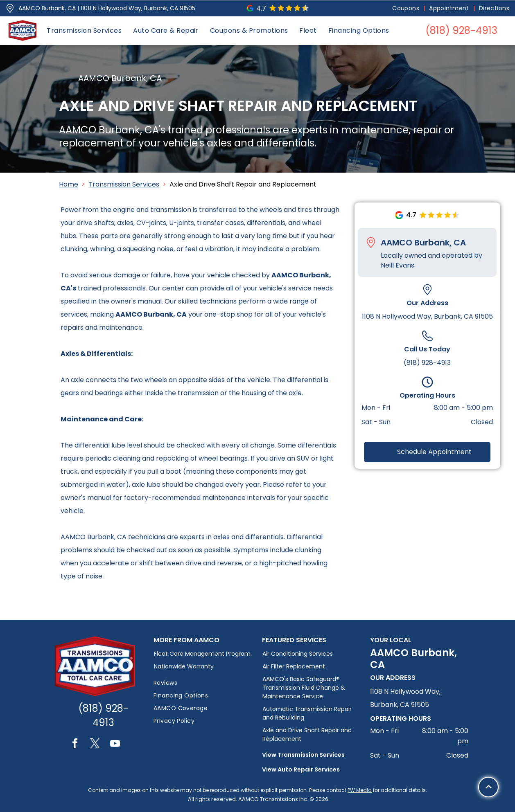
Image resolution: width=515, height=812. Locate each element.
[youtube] (115, 745)
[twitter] (95, 745)
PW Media (360, 790)
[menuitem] (407, 8)
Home (69, 184)
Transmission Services (124, 184)
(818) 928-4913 (427, 363)
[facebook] (75, 745)
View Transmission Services (303, 755)
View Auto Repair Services (301, 769)
